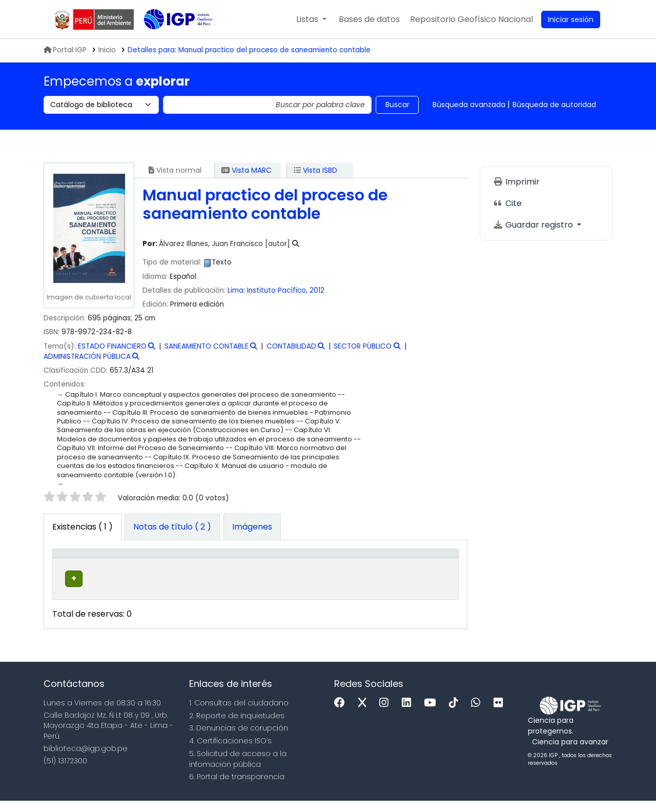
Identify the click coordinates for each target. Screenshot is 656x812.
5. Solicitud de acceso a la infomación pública (238, 770)
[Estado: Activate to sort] (369, 564)
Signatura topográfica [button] (280, 564)
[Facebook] (342, 714)
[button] (311, 19)
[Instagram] (386, 714)
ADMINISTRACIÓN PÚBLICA (87, 357)
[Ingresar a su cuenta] (571, 19)
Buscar (397, 105)
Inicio (107, 50)
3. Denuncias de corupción (239, 739)
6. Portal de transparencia (237, 788)
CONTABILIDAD (291, 346)
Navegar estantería (293, 595)
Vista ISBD (315, 170)
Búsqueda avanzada (469, 105)
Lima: (237, 290)
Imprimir (516, 182)
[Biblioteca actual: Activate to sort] (140, 564)
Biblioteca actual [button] (129, 564)
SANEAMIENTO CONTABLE (207, 346)
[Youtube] (432, 714)
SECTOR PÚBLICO (363, 346)
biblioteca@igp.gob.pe (86, 760)
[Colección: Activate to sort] (214, 564)
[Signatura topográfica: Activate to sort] (298, 564)
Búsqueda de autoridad (554, 105)
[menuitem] (471, 19)
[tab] (172, 527)
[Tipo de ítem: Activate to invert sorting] (79, 564)
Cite (507, 203)
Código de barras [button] (417, 564)
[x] (365, 714)
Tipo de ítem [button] (71, 564)
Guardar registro (534, 225)
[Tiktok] (456, 714)
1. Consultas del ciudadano (239, 714)
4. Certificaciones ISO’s (230, 752)
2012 (317, 290)
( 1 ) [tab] (83, 527)
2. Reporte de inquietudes (237, 727)
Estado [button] (364, 569)
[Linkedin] (409, 714)
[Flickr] (501, 714)
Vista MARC (247, 170)
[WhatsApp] (478, 714)
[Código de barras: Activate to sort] (425, 564)
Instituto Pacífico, (278, 290)
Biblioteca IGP (170, 40)
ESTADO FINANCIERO (112, 346)
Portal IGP (65, 50)
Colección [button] (201, 569)
